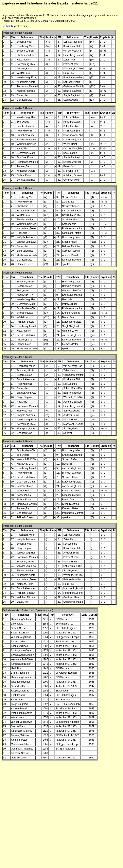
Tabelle (10, 26)
